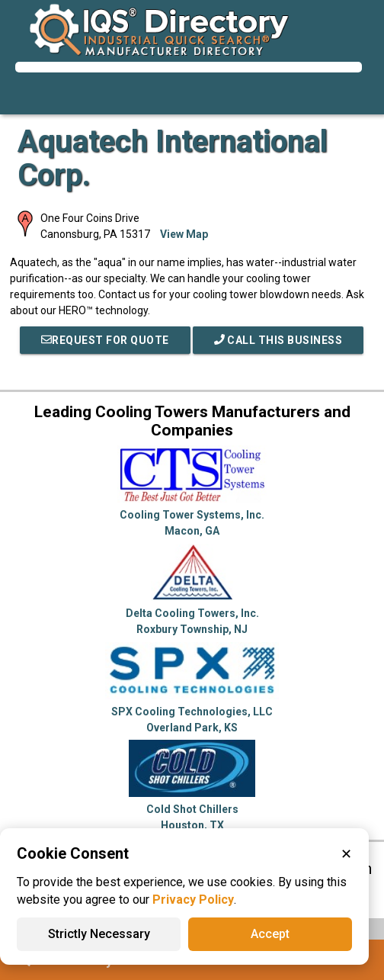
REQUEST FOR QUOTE (105, 340)
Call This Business (278, 340)
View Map (184, 234)
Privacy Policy (193, 900)
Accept (270, 934)
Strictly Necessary (99, 934)
